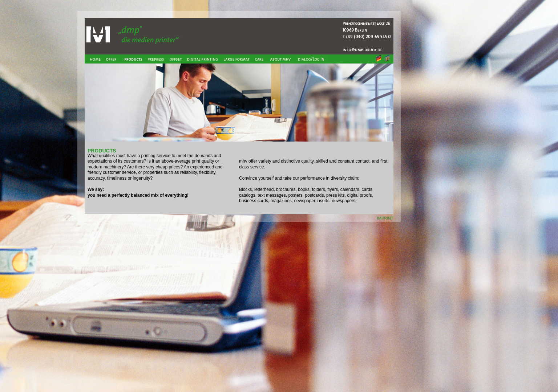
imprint (385, 218)
